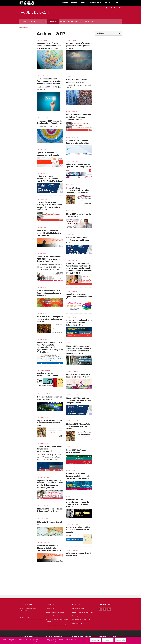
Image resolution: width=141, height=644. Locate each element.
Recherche (43, 21)
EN (120, 8)
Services (108, 3)
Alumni (117, 3)
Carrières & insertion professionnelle (70, 21)
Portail (109, 8)
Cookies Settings (95, 641)
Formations (33, 21)
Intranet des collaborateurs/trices (81, 619)
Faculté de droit (34, 12)
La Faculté (24, 21)
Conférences (24, 28)
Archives (100, 33)
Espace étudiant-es (89, 21)
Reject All (108, 641)
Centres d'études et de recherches (55, 612)
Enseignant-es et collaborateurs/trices (83, 612)
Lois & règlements (77, 616)
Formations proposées (78, 608)
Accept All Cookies (121, 641)
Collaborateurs (96, 3)
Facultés (74, 3)
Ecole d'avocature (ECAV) (53, 616)
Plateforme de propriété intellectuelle (56, 625)
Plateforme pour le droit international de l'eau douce (57, 620)
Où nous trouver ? (24, 618)
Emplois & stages (77, 623)
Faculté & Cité (53, 21)
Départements (50, 608)
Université (64, 3)
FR (118, 8)
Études (84, 3)
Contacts (22, 614)
